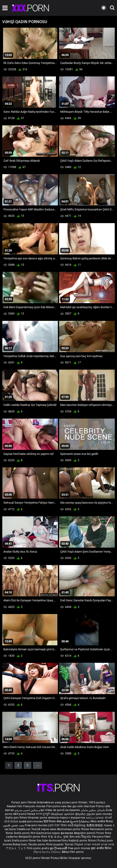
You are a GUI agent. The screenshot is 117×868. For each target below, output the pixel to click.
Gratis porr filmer (17, 818)
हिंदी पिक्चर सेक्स (53, 822)
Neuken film (15, 806)
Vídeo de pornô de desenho (63, 810)
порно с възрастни (72, 818)
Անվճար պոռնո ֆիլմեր (69, 814)
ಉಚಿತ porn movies (31, 822)
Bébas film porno (73, 852)
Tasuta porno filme (41, 844)
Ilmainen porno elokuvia (44, 818)
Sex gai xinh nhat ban (81, 806)
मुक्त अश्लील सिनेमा (101, 848)
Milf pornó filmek (24, 814)
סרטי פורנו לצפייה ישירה (99, 844)
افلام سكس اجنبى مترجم (30, 810)
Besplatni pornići (85, 833)
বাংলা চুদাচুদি (43, 814)
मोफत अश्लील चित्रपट (102, 822)
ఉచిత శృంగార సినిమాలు (76, 822)
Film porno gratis (38, 848)
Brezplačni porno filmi (33, 837)
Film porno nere (56, 806)
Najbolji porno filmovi (83, 841)
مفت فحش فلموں (14, 825)
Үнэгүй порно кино (44, 829)
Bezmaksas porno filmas (74, 829)
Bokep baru (20, 844)
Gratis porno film (25, 833)
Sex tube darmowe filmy (52, 841)
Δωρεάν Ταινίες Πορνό (68, 844)
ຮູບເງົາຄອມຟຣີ (59, 848)
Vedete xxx (24, 829)
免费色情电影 (95, 825)
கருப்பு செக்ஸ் (95, 818)
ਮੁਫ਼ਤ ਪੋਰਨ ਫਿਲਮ (58, 825)
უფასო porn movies (99, 814)
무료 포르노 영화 (59, 837)
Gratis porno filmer (24, 841)
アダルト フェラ (16, 848)
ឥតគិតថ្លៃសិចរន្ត (77, 825)
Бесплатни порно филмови (55, 833)
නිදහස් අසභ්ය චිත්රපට (48, 852)
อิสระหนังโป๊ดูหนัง (81, 837)
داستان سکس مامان (93, 810)
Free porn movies (35, 806)
